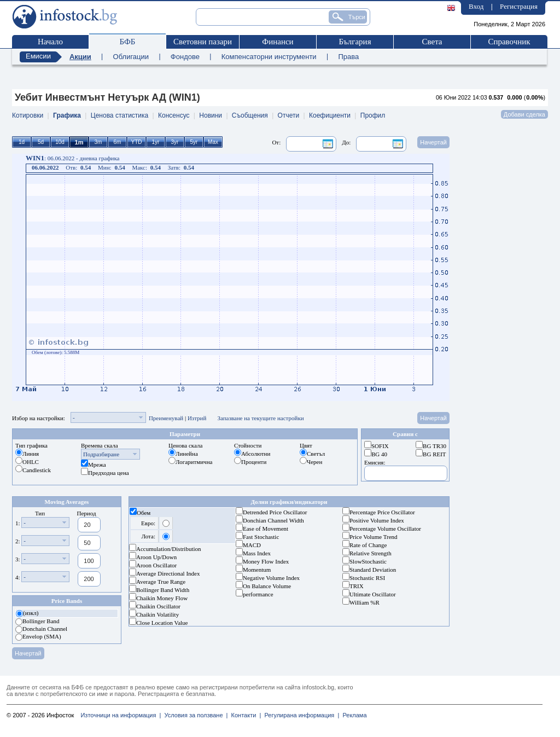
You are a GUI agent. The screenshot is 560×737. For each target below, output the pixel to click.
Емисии (38, 56)
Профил (373, 115)
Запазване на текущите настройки (260, 418)
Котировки (28, 115)
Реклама (353, 715)
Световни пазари (203, 42)
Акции (80, 57)
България (355, 42)
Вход (476, 6)
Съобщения (250, 115)
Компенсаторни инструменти (269, 57)
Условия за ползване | (194, 715)
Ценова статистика (119, 115)
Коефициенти (330, 115)
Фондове (185, 57)
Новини (211, 115)
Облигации (131, 57)
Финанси (278, 42)
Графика (67, 115)
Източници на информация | (121, 715)
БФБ (128, 42)
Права (348, 57)
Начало (50, 42)
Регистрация (519, 6)
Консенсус (174, 115)
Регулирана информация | (300, 715)
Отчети (289, 115)
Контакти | (244, 715)
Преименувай (166, 418)
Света (432, 42)
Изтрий (197, 418)
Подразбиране (101, 454)
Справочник (509, 42)
